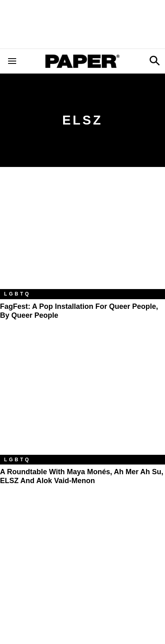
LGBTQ (17, 294)
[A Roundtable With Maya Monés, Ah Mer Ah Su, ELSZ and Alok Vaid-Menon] (82, 400)
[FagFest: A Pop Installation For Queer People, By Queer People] (82, 234)
